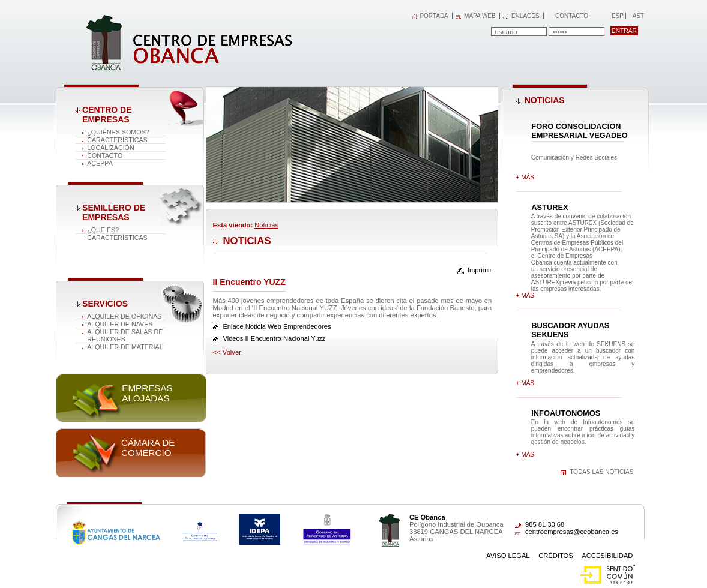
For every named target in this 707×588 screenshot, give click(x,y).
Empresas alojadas (147, 393)
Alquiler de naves (120, 324)
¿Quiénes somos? (118, 132)
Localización (111, 148)
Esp (617, 16)
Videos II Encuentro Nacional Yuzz (274, 338)
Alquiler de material (125, 347)
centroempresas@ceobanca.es (572, 532)
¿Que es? (103, 230)
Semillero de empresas (114, 212)
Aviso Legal (508, 556)
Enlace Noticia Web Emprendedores (277, 326)
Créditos (556, 556)
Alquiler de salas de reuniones (125, 335)
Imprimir (480, 270)
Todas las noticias (601, 472)
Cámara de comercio (148, 448)
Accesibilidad (607, 556)
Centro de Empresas (107, 115)
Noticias (266, 225)
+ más (525, 177)
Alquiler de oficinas (124, 316)
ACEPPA (100, 163)
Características (117, 140)
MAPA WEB (480, 16)
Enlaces (525, 16)
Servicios (105, 304)
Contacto (572, 16)
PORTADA (434, 16)
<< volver (227, 352)
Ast (638, 16)
